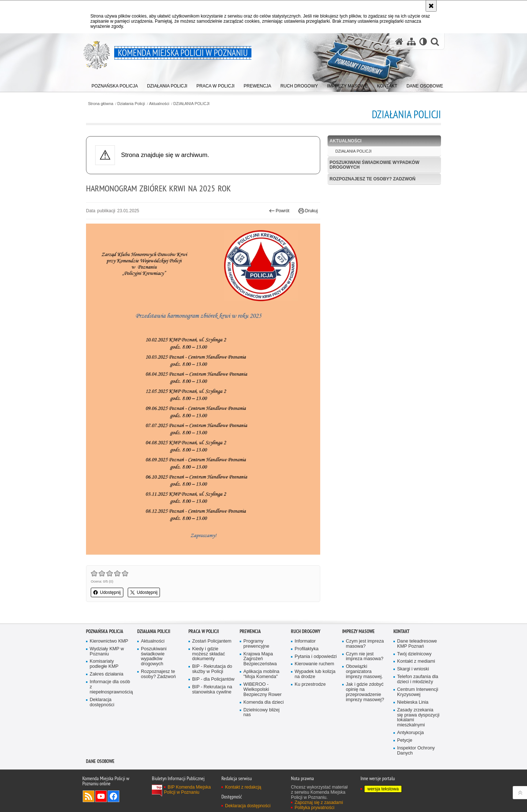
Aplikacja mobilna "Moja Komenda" (261, 674)
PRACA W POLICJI (204, 631)
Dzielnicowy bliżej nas (261, 713)
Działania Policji (131, 104)
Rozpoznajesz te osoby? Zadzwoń (373, 179)
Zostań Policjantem (212, 641)
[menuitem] (115, 84)
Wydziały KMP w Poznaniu (107, 652)
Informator (305, 641)
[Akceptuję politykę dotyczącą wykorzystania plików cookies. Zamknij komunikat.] (431, 6)
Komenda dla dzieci (263, 702)
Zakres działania (106, 674)
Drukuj (308, 211)
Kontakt (401, 631)
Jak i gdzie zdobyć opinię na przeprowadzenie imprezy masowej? (365, 692)
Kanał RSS (89, 796)
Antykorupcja (410, 733)
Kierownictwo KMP (109, 641)
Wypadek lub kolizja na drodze (315, 674)
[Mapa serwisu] (411, 42)
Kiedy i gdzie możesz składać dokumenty (209, 654)
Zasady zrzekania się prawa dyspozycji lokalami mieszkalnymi (418, 718)
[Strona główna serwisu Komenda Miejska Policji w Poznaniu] (399, 42)
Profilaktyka (307, 649)
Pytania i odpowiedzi (316, 657)
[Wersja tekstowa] (423, 42)
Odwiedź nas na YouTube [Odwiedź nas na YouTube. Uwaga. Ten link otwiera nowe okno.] (101, 796)
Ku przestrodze (310, 684)
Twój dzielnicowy (414, 654)
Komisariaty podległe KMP (104, 664)
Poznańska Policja (105, 631)
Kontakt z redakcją (243, 787)
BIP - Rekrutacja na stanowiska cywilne (212, 690)
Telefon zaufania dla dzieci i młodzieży (418, 679)
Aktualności (159, 104)
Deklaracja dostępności (102, 702)
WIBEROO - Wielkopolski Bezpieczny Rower (263, 690)
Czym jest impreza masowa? (365, 644)
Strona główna (100, 104)
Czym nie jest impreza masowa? (365, 657)
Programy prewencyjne (256, 644)
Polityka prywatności (315, 808)
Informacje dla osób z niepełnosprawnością (111, 687)
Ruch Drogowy (306, 631)
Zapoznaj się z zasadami (319, 802)
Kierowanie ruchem (314, 664)
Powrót (279, 211)
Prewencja (250, 631)
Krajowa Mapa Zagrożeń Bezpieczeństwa (260, 659)
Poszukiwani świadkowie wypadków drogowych (375, 165)
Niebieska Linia (413, 702)
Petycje (405, 740)
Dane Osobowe (100, 761)
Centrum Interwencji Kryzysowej (418, 692)
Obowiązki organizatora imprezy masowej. (364, 672)
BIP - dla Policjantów (213, 679)
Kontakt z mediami (416, 661)
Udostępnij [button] (107, 592)
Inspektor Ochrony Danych (416, 751)
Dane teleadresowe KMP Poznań (417, 644)
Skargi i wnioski (413, 669)
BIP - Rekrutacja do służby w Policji (212, 669)
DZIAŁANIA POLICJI (192, 104)
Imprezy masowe (358, 631)
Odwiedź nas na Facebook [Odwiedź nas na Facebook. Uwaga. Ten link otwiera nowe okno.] (113, 796)
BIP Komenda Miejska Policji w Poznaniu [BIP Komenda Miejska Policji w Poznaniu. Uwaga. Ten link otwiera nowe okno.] (187, 790)
